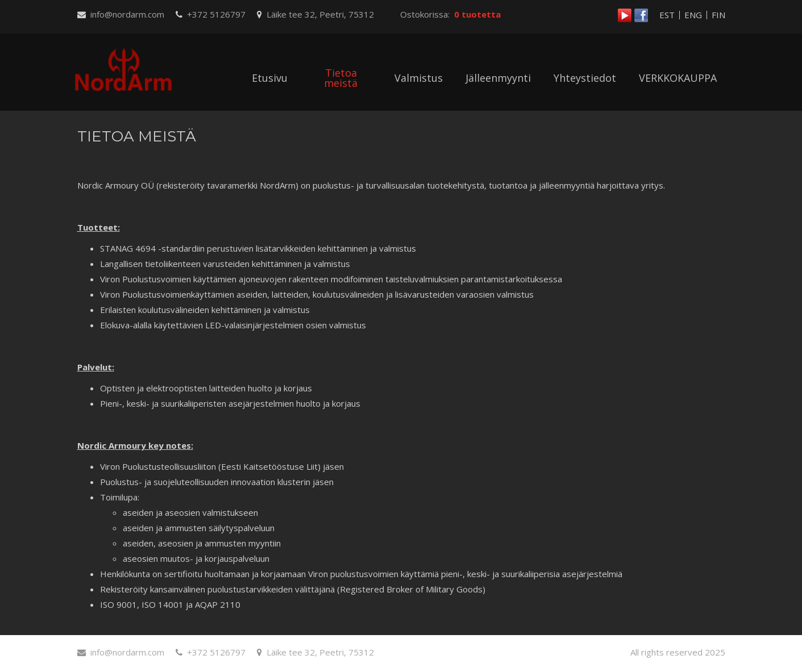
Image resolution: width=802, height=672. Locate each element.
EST (667, 15)
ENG (693, 15)
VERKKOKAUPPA (678, 78)
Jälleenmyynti (498, 78)
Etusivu (270, 78)
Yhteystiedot (585, 78)
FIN (718, 15)
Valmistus (419, 78)
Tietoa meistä (341, 78)
